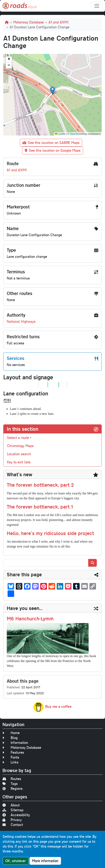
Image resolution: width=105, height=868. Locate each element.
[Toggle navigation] (97, 6)
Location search (19, 454)
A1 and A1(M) (59, 22)
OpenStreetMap (78, 134)
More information (45, 861)
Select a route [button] (18, 438)
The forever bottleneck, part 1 (40, 507)
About (11, 805)
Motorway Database (29, 22)
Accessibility (16, 815)
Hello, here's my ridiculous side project (50, 533)
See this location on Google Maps (53, 150)
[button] (52, 91)
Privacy (12, 820)
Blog (10, 738)
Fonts (11, 757)
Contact (13, 825)
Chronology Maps (20, 446)
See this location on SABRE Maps (51, 143)
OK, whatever (16, 861)
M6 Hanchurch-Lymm (30, 618)
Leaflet (60, 134)
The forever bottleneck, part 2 (40, 485)
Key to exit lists (19, 462)
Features (13, 752)
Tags (10, 784)
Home (11, 733)
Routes (12, 779)
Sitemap (13, 810)
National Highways (21, 321)
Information (15, 743)
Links (10, 762)
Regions (12, 788)
